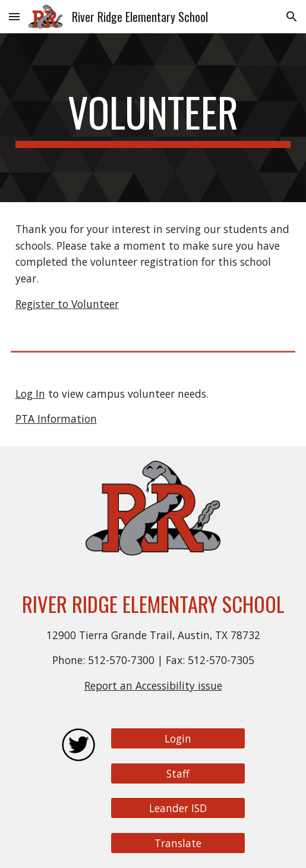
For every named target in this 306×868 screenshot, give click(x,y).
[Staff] (178, 773)
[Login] (178, 739)
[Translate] (178, 843)
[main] (153, 118)
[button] (14, 16)
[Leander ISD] (178, 808)
